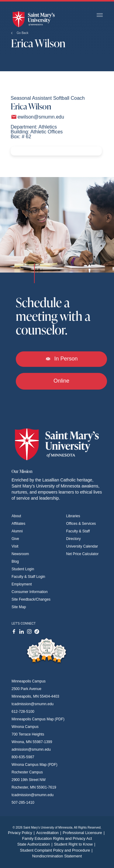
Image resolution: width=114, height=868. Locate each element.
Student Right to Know (76, 844)
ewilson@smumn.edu (41, 117)
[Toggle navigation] (100, 15)
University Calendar (82, 546)
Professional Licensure (84, 833)
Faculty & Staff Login (28, 577)
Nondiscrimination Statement (57, 856)
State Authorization (36, 844)
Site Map (19, 607)
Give (15, 539)
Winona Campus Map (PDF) (35, 765)
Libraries (73, 516)
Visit (15, 546)
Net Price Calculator (83, 554)
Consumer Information (30, 592)
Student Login (23, 569)
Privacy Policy (22, 833)
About (16, 516)
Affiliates (18, 524)
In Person (61, 359)
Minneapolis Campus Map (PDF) (38, 719)
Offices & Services (81, 524)
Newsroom (20, 554)
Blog (15, 561)
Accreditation (49, 833)
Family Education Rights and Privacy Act (57, 838)
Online (61, 381)
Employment (22, 584)
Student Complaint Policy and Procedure (57, 850)
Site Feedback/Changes (31, 599)
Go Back (20, 33)
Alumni (17, 531)
